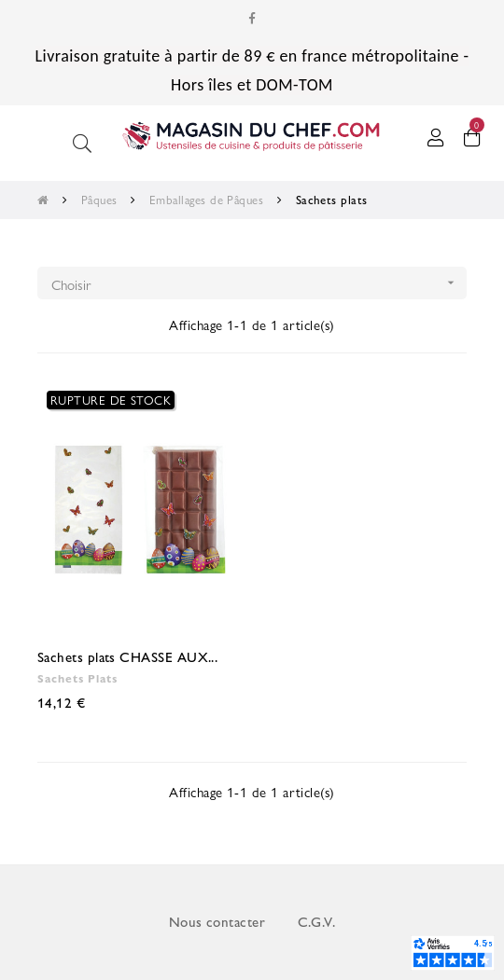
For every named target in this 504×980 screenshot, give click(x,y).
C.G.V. (317, 921)
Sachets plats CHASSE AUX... (127, 656)
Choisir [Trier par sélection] (259, 283)
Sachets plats (77, 678)
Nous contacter (217, 921)
